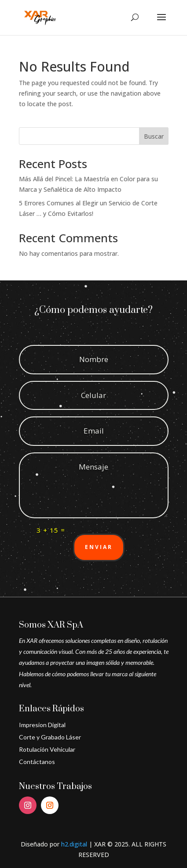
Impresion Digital (42, 725)
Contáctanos (37, 762)
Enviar (99, 547)
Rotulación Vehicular (47, 749)
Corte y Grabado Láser (50, 737)
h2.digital (74, 844)
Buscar (154, 136)
